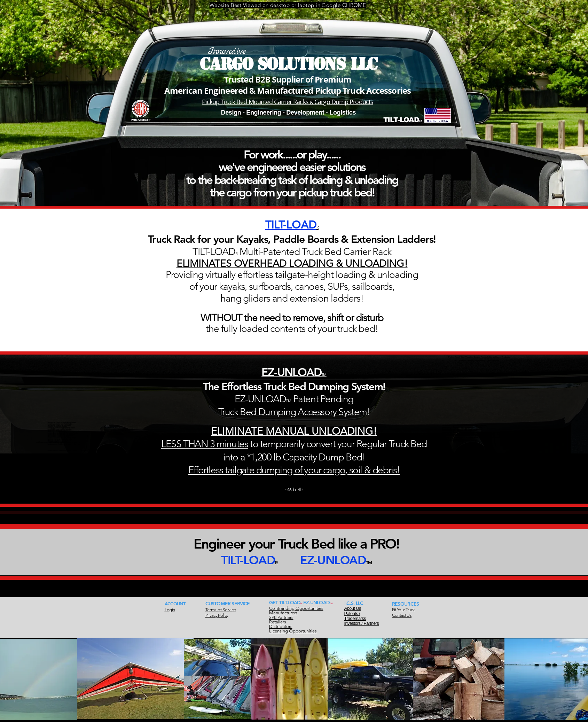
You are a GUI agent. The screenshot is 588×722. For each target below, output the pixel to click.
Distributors (281, 626)
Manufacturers (283, 613)
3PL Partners (281, 617)
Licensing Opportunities (293, 631)
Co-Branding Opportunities (296, 608)
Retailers (278, 622)
